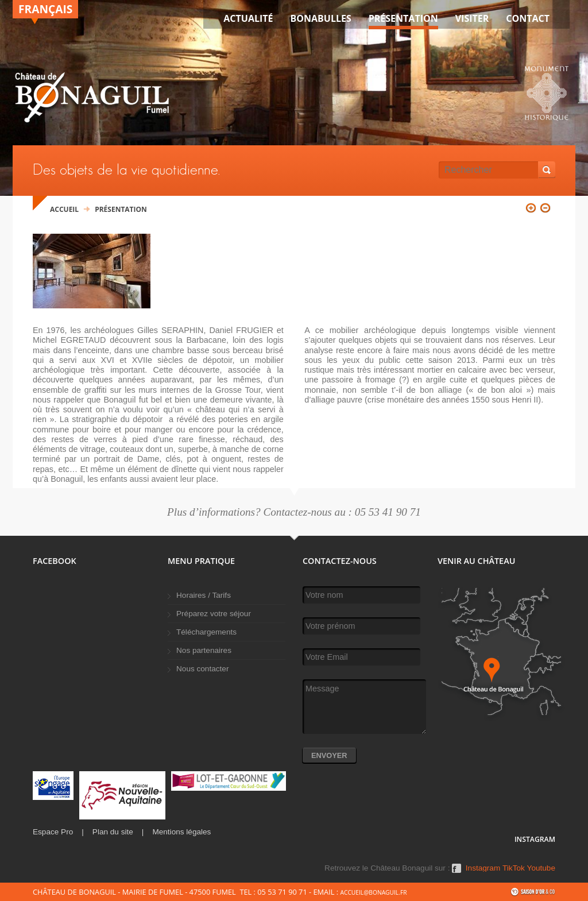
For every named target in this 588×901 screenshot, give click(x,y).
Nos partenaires (204, 650)
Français (45, 9)
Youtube (541, 868)
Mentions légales (181, 832)
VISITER (472, 18)
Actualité (248, 18)
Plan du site (113, 832)
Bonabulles (321, 18)
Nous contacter (202, 669)
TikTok (514, 868)
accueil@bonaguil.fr (373, 892)
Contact (528, 18)
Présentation (403, 18)
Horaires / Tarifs (204, 595)
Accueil (64, 209)
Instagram (483, 868)
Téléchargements (206, 632)
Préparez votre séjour (214, 614)
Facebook (457, 872)
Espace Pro (53, 832)
